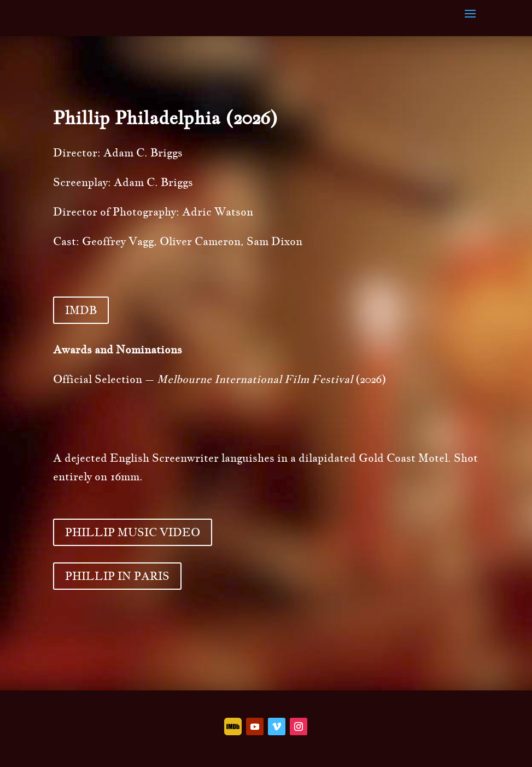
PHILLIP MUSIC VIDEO (133, 532)
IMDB (81, 310)
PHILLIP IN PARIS (117, 576)
